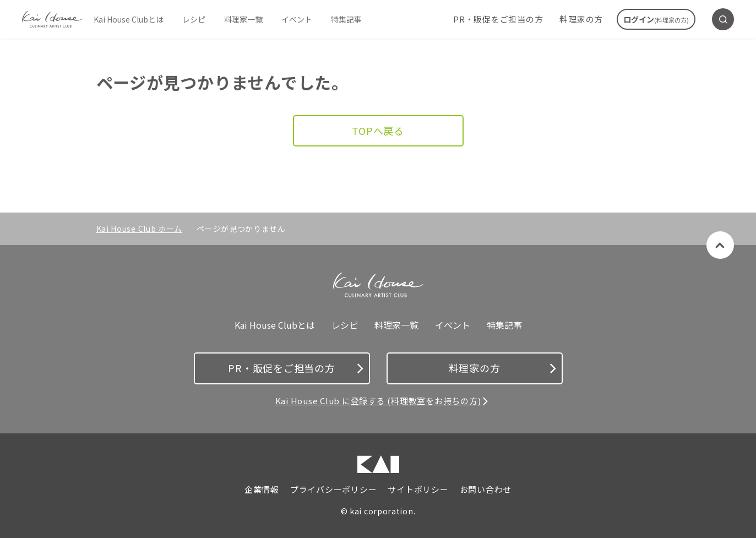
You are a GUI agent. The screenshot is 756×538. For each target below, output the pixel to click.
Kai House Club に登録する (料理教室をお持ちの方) (378, 401)
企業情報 (262, 490)
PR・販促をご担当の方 (498, 19)
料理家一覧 (243, 19)
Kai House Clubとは (129, 19)
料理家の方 (581, 19)
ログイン (656, 19)
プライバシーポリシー (334, 490)
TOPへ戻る (378, 131)
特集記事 (346, 19)
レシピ (194, 19)
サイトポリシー (418, 490)
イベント (297, 19)
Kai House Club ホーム (140, 229)
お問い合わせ (486, 490)
